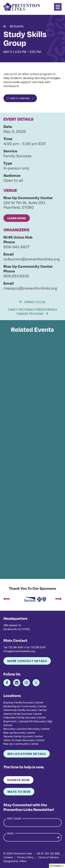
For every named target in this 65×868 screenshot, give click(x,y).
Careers (8, 857)
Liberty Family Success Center (23, 714)
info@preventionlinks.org (19, 651)
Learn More (17, 218)
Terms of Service (48, 857)
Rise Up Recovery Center (19, 733)
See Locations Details (27, 754)
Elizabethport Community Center (25, 706)
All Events (17, 26)
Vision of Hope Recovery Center (24, 740)
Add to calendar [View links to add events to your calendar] (20, 98)
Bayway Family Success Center (23, 702)
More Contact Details (27, 661)
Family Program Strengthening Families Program (33, 312)
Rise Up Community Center (21, 744)
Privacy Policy (25, 857)
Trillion (23, 861)
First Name (14, 819)
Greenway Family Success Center (25, 710)
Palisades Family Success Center (25, 717)
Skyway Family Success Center (23, 736)
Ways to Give (19, 792)
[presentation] (7, 599)
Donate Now (18, 780)
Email (11, 833)
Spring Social (32, 302)
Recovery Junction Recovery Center (27, 729)
